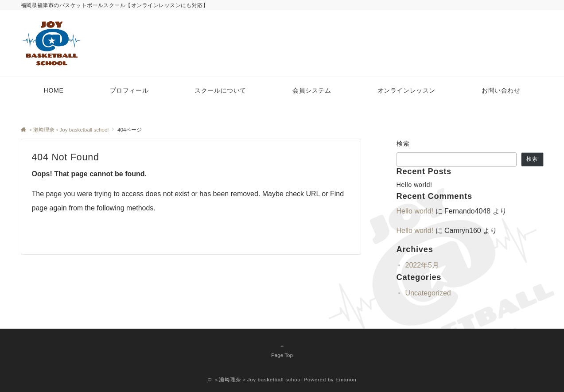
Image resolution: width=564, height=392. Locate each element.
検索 (403, 144)
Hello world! (414, 185)
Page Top (282, 350)
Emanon (346, 379)
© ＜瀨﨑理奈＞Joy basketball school (255, 379)
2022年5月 (422, 265)
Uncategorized (428, 293)
